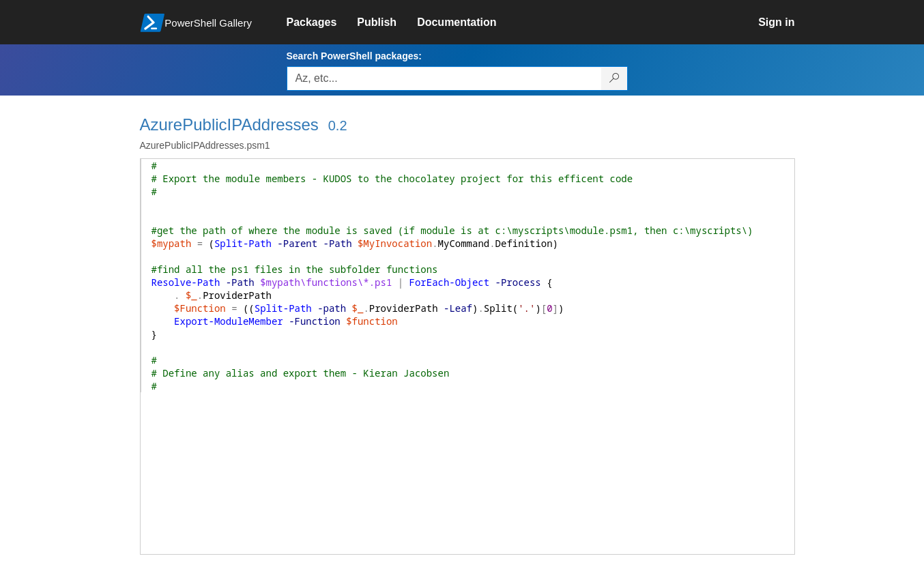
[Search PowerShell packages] (615, 78)
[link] (322, 23)
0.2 (338, 126)
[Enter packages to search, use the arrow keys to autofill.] (444, 78)
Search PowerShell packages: (354, 56)
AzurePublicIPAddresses (229, 125)
